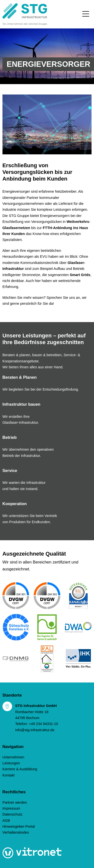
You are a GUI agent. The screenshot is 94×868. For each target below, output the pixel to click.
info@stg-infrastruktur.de (35, 730)
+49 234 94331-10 (43, 724)
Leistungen (11, 763)
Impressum (11, 808)
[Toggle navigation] (86, 14)
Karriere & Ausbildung (20, 769)
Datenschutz (12, 814)
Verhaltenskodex (16, 832)
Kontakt (9, 775)
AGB (6, 821)
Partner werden (15, 802)
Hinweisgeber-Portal (19, 826)
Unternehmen (13, 757)
